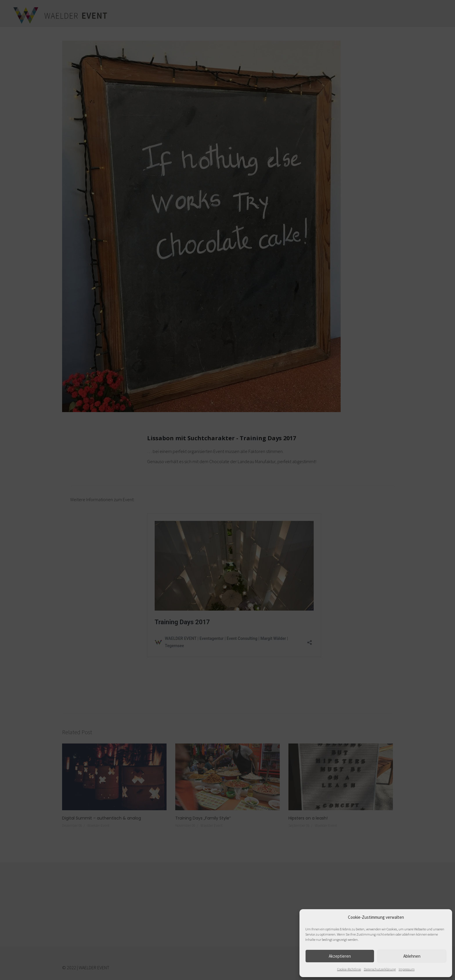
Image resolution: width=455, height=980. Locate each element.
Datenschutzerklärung (380, 969)
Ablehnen (412, 956)
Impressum (407, 969)
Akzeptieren (340, 956)
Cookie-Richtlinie (349, 969)
